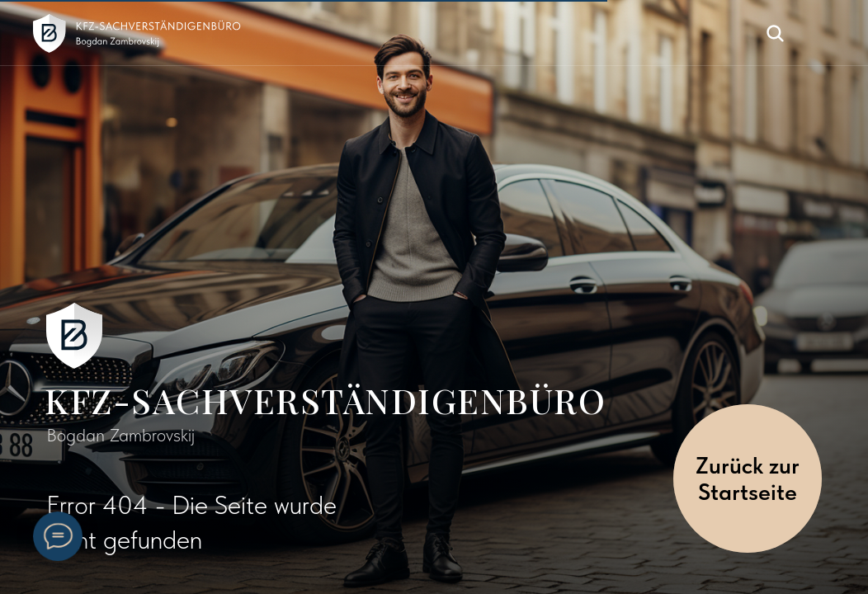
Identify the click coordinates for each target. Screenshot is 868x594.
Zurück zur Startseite (748, 478)
